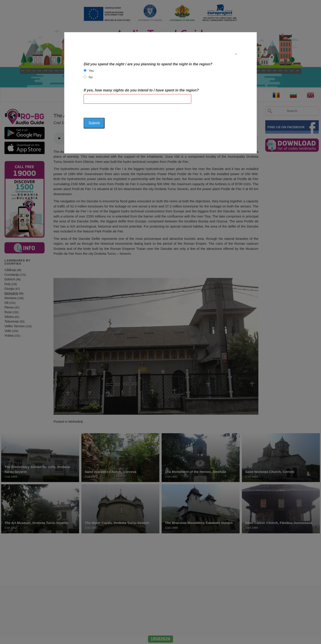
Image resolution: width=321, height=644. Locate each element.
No (91, 77)
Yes (91, 71)
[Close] (236, 54)
